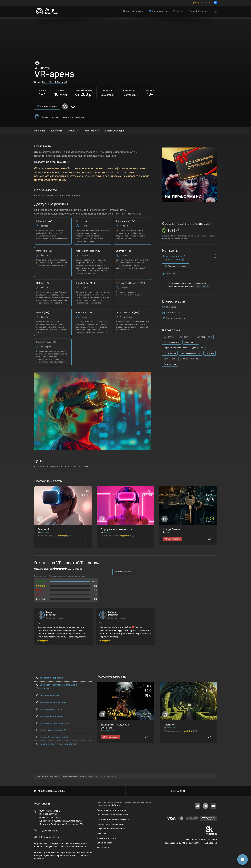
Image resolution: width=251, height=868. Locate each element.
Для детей (169, 337)
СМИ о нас (102, 833)
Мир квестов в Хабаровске (50, 791)
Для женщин (170, 353)
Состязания (169, 359)
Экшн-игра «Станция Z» (51, 730)
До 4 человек (170, 364)
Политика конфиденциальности (113, 819)
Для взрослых (191, 342)
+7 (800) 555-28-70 (200, 3)
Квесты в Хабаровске (50, 678)
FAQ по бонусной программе (111, 829)
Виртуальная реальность (176, 348)
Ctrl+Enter (114, 805)
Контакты (57, 131)
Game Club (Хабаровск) (55, 82)
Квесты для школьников (51, 702)
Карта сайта (103, 847)
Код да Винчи (171, 529)
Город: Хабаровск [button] (199, 12)
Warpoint (44, 529)
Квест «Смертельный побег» (54, 737)
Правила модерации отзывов (111, 810)
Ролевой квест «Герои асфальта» (56, 744)
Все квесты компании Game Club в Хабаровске (57, 687)
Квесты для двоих (48, 695)
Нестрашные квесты (190, 353)
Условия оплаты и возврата (110, 824)
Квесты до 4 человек (49, 709)
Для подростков (204, 337)
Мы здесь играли (47, 106)
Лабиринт (170, 725)
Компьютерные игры (190, 359)
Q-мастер (40, 599)
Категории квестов (106, 838)
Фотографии (91, 131)
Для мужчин (198, 348)
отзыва (166, 236)
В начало (178, 791)
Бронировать (173, 539)
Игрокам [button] (179, 12)
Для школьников (172, 342)
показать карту (175, 259)
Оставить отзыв (123, 572)
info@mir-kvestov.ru (49, 837)
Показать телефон (176, 266)
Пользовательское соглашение (112, 815)
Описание (40, 131)
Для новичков (185, 337)
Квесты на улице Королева (53, 723)
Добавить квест (105, 843)
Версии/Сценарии (115, 131)
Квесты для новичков (50, 716)
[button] (148, 375)
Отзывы (73, 131)
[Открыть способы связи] (243, 860)
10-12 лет (210, 353)
